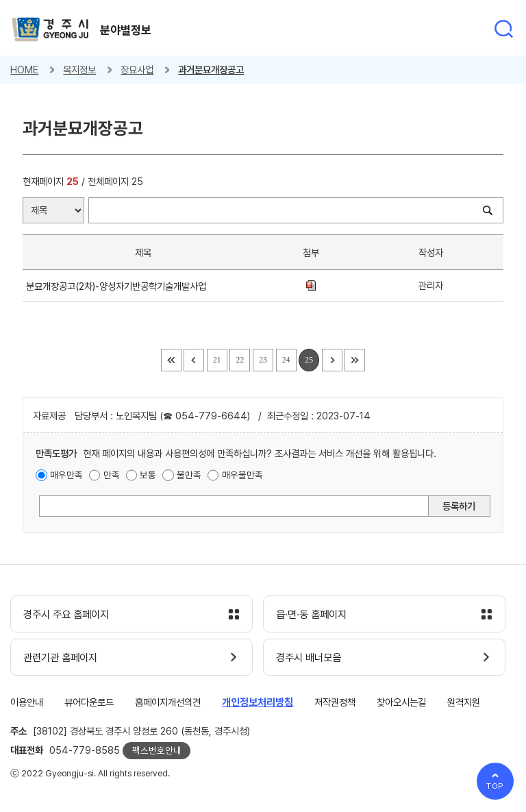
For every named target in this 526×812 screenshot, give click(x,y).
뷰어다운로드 (89, 702)
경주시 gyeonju (50, 30)
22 (240, 360)
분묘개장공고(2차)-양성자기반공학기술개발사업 (119, 286)
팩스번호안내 (157, 750)
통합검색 (503, 29)
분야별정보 (126, 30)
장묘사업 (137, 70)
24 (286, 360)
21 (217, 360)
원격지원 (464, 702)
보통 (148, 475)
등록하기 (459, 506)
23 (263, 360)
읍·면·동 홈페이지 (311, 615)
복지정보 (79, 70)
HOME (24, 70)
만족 (112, 475)
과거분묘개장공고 (211, 70)
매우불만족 (242, 475)
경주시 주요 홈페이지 (66, 615)
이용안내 (27, 702)
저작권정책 (335, 702)
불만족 (189, 475)
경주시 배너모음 (309, 658)
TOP (496, 786)
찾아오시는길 (401, 702)
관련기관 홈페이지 (60, 658)
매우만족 (66, 475)
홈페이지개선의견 (168, 702)
